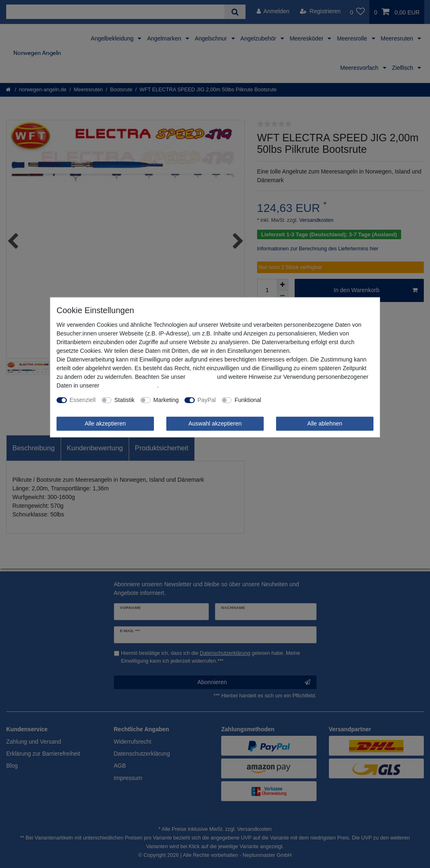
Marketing (166, 400)
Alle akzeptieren (105, 423)
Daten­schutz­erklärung (129, 385)
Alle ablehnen (325, 423)
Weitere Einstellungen (295, 400)
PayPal (207, 400)
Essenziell (83, 400)
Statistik (124, 400)
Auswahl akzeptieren (215, 423)
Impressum (201, 377)
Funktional (248, 400)
